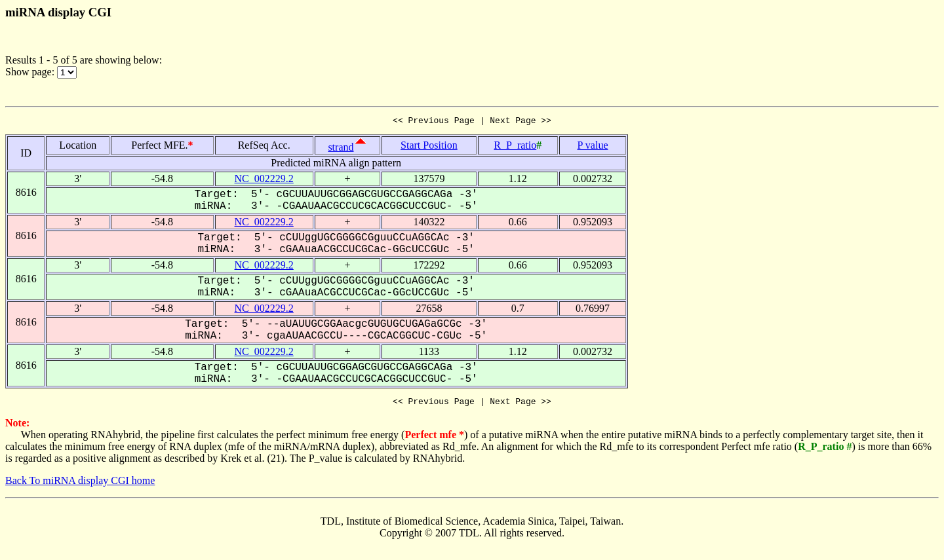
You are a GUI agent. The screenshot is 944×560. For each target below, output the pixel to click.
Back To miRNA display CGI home (80, 484)
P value (593, 147)
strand (341, 149)
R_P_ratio (515, 147)
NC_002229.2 (264, 180)
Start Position (429, 147)
